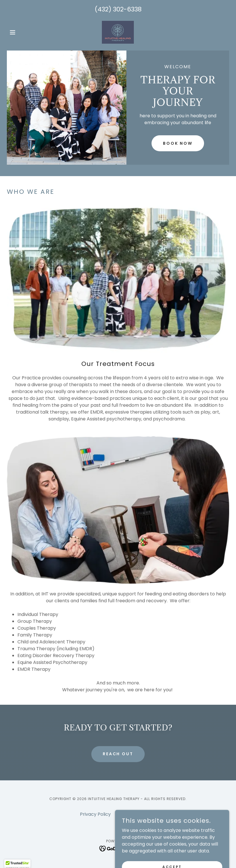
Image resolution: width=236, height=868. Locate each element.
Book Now (178, 143)
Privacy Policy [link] (95, 814)
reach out (118, 754)
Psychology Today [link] (136, 814)
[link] (118, 32)
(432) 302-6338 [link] (118, 9)
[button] (24, 32)
